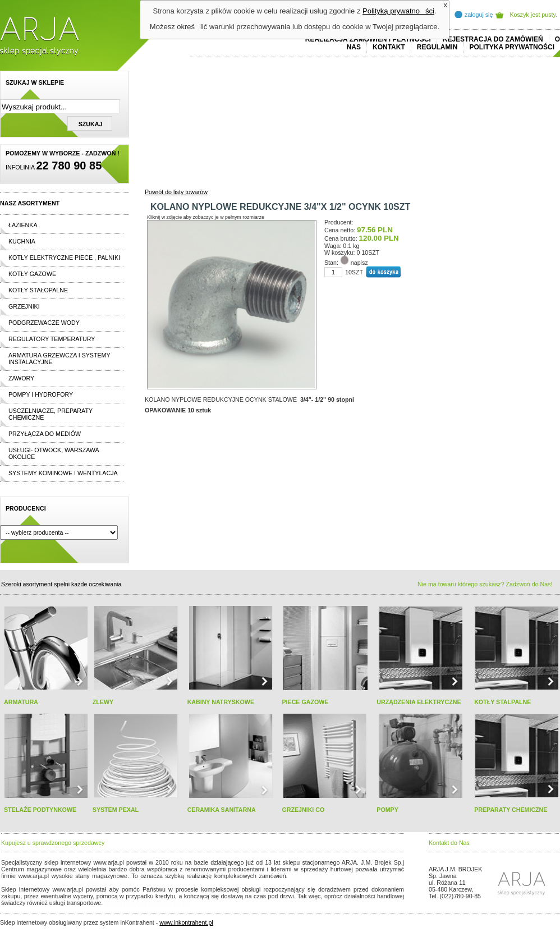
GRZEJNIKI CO (303, 810)
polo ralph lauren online (323, 876)
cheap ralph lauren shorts (51, 883)
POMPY (387, 810)
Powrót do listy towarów (176, 192)
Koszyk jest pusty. (534, 15)
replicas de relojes (111, 883)
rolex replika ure (169, 903)
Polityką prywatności (398, 11)
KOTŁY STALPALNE (502, 702)
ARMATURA (21, 702)
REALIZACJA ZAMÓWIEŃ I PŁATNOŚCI (368, 39)
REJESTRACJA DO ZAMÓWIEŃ (493, 39)
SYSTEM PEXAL (116, 810)
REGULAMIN (437, 47)
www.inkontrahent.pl (186, 922)
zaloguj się (479, 15)
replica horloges (125, 903)
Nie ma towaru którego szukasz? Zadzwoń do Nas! (485, 584)
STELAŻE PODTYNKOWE (40, 810)
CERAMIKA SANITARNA (222, 810)
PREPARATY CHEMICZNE (511, 810)
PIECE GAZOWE (305, 702)
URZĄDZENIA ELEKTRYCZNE (419, 702)
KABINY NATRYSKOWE (221, 702)
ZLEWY (103, 702)
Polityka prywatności (512, 47)
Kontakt (389, 47)
